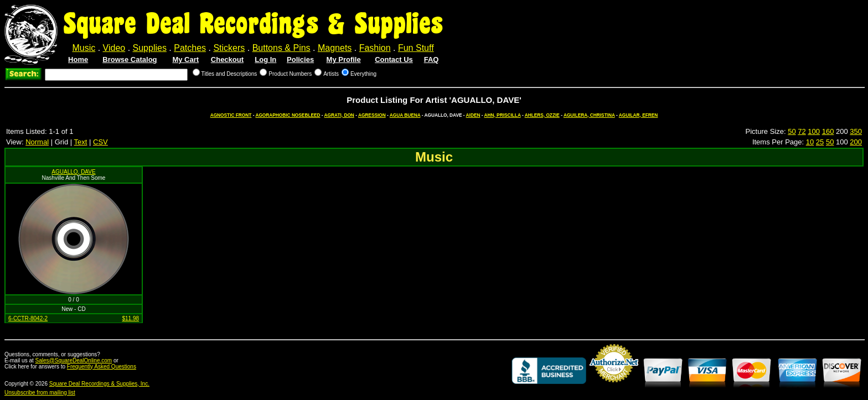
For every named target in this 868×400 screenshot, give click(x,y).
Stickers (229, 48)
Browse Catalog (130, 59)
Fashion (375, 48)
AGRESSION (372, 115)
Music (84, 48)
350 (856, 131)
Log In (265, 59)
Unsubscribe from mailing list (40, 393)
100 (814, 131)
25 (820, 142)
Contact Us (394, 59)
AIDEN (473, 115)
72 (802, 131)
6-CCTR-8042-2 (28, 318)
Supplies (150, 48)
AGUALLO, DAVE (73, 172)
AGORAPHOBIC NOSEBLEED (288, 115)
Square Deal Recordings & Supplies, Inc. (99, 384)
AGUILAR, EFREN (639, 115)
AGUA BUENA (405, 115)
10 (810, 142)
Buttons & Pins (281, 48)
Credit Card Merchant (614, 387)
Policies (300, 59)
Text (81, 142)
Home (78, 59)
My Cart (185, 59)
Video (114, 48)
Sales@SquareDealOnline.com (74, 360)
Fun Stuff (416, 48)
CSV (100, 142)
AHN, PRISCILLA (503, 115)
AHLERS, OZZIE (542, 115)
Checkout (227, 59)
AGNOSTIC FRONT (231, 115)
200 (856, 142)
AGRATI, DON (339, 115)
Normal (37, 142)
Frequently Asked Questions (102, 367)
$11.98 (130, 318)
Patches (190, 48)
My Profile (344, 59)
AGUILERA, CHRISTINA (589, 115)
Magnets (335, 48)
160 (828, 131)
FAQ (432, 59)
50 (792, 131)
